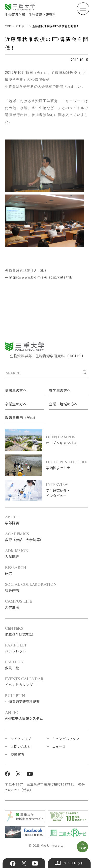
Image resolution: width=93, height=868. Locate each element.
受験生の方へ (16, 390)
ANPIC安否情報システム (24, 716)
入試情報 (17, 554)
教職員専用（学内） (21, 418)
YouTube (35, 864)
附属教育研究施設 (19, 631)
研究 (16, 571)
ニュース (59, 746)
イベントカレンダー (24, 682)
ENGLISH (75, 356)
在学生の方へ (60, 390)
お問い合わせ (21, 746)
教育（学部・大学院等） (24, 537)
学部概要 (12, 520)
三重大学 (25, 347)
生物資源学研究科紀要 (22, 699)
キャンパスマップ (66, 739)
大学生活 (18, 604)
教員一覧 (14, 665)
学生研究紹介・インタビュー (67, 490)
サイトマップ (21, 739)
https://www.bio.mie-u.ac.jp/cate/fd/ (41, 277)
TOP (8, 26)
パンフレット (16, 648)
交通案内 (17, 754)
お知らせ (22, 26)
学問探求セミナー (67, 465)
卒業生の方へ (16, 404)
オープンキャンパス (67, 440)
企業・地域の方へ (63, 404)
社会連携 (31, 588)
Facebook (13, 864)
